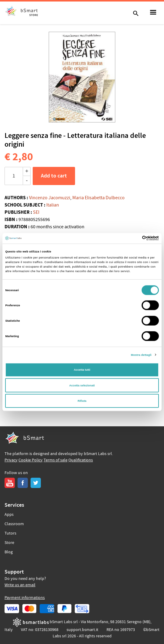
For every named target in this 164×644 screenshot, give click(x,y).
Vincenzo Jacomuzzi (50, 198)
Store (9, 543)
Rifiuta (82, 401)
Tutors (10, 533)
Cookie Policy (31, 460)
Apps (9, 515)
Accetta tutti (82, 370)
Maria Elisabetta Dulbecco (98, 198)
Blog (9, 552)
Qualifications (81, 460)
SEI (36, 212)
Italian (53, 205)
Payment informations (25, 598)
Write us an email (20, 585)
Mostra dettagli (141, 355)
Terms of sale (56, 460)
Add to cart (54, 176)
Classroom (14, 524)
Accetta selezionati (82, 385)
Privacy (11, 460)
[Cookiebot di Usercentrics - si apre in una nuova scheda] (132, 238)
